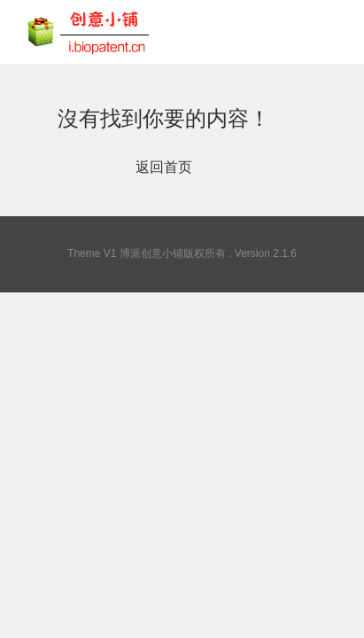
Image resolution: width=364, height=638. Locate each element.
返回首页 (164, 167)
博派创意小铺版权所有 (173, 253)
